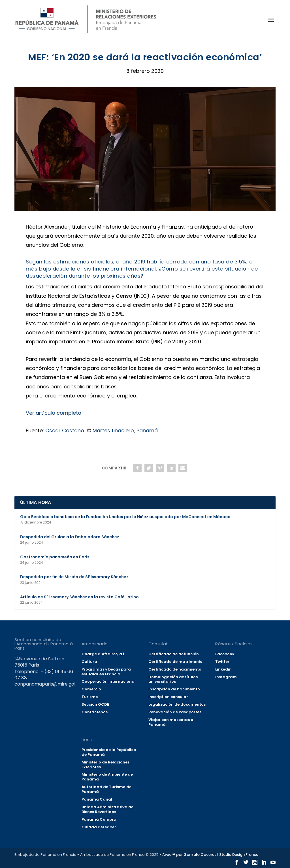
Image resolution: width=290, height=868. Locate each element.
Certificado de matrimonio (175, 662)
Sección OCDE (95, 704)
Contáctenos (95, 712)
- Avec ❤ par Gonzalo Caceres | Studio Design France (209, 855)
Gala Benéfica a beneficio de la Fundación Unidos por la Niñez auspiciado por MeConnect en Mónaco (125, 517)
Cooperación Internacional (109, 681)
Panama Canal (97, 799)
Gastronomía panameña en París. (55, 557)
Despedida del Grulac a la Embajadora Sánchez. (70, 537)
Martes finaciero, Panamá (125, 430)
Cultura (89, 662)
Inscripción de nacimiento (174, 689)
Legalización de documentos (177, 704)
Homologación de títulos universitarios (173, 679)
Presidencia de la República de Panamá (109, 752)
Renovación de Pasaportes (175, 712)
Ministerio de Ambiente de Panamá (107, 777)
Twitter (222, 662)
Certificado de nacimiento (175, 669)
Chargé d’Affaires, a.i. (103, 654)
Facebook (225, 654)
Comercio (91, 689)
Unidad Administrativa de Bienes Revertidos (107, 809)
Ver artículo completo (54, 413)
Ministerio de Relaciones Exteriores (105, 765)
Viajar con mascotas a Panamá (171, 722)
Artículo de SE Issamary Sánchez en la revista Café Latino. (80, 597)
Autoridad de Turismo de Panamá (106, 789)
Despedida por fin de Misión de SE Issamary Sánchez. (75, 577)
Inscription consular (168, 697)
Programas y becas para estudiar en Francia (106, 672)
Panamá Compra (99, 819)
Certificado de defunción (174, 654)
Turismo (90, 697)
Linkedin (223, 669)
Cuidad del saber (99, 827)
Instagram (226, 677)
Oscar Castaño (65, 430)
